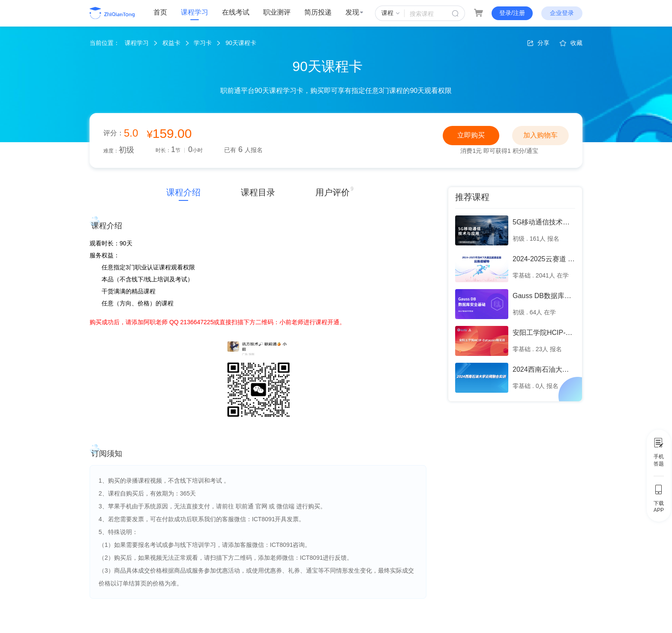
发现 (354, 12)
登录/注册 (512, 13)
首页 (160, 12)
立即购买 (471, 135)
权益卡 (171, 43)
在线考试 (236, 12)
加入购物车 (540, 135)
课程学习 (195, 12)
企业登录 (562, 13)
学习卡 (203, 43)
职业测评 (277, 12)
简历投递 (318, 12)
